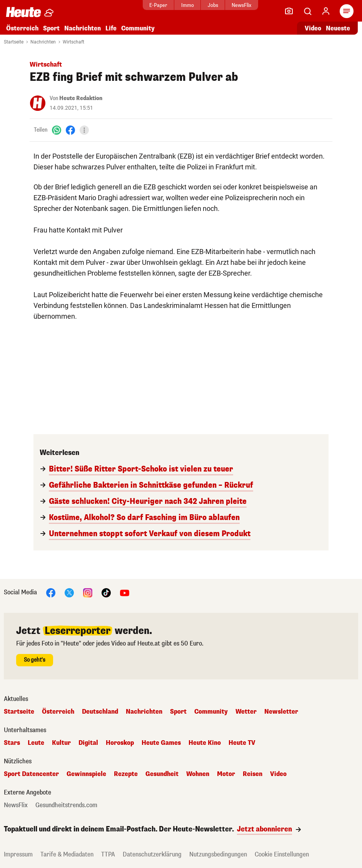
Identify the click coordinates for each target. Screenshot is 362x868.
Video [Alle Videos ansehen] (313, 28)
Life (111, 28)
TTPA (108, 854)
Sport (51, 28)
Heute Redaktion (81, 98)
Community (138, 28)
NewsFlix (237, 5)
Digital (88, 743)
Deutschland (100, 712)
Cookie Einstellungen (282, 854)
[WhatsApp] (57, 130)
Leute (36, 743)
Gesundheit (162, 774)
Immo (183, 5)
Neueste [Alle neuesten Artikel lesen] (338, 28)
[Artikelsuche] (307, 11)
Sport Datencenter (31, 774)
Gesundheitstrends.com (66, 805)
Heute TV (242, 743)
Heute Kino (205, 743)
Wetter (246, 712)
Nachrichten (83, 28)
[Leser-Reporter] (289, 11)
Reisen (253, 774)
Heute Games (161, 743)
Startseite (14, 42)
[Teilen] (84, 130)
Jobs (208, 5)
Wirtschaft (73, 42)
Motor (226, 774)
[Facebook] (70, 130)
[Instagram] (88, 592)
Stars (12, 743)
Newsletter (281, 712)
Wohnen (198, 774)
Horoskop (120, 743)
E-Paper (154, 5)
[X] (69, 592)
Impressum (18, 854)
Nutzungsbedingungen (218, 854)
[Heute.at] (23, 12)
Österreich (22, 28)
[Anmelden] (326, 11)
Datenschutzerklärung (152, 854)
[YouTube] (125, 592)
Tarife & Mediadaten (67, 854)
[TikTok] (106, 592)
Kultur (61, 743)
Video (278, 774)
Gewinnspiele (86, 774)
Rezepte (126, 774)
